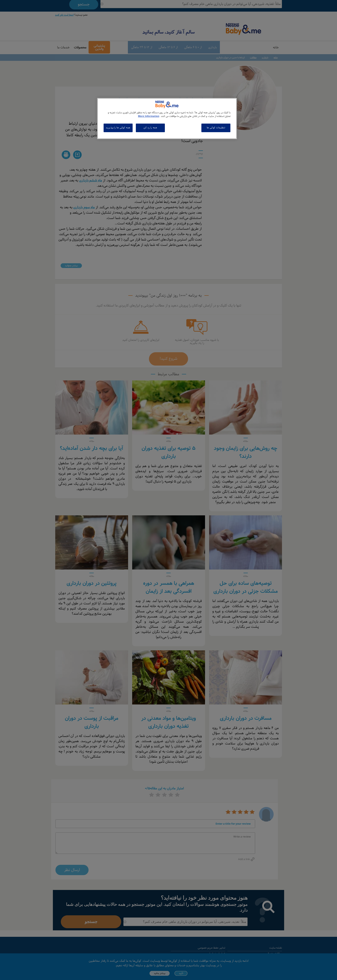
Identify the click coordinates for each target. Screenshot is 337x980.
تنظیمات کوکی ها (216, 128)
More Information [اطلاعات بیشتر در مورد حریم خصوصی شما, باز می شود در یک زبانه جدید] (149, 116)
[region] (167, 119)
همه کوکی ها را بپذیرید (118, 128)
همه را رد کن (150, 128)
